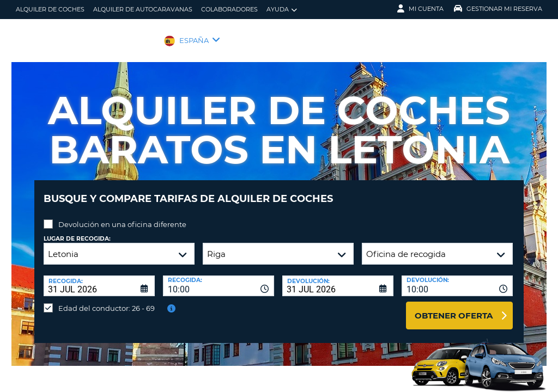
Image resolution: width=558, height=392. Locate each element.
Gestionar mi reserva (498, 9)
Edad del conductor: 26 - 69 (107, 300)
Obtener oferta (454, 307)
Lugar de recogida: (77, 231)
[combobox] (219, 278)
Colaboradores (229, 9)
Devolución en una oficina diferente (122, 216)
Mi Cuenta (420, 9)
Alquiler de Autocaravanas (143, 9)
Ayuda (282, 10)
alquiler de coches (50, 9)
